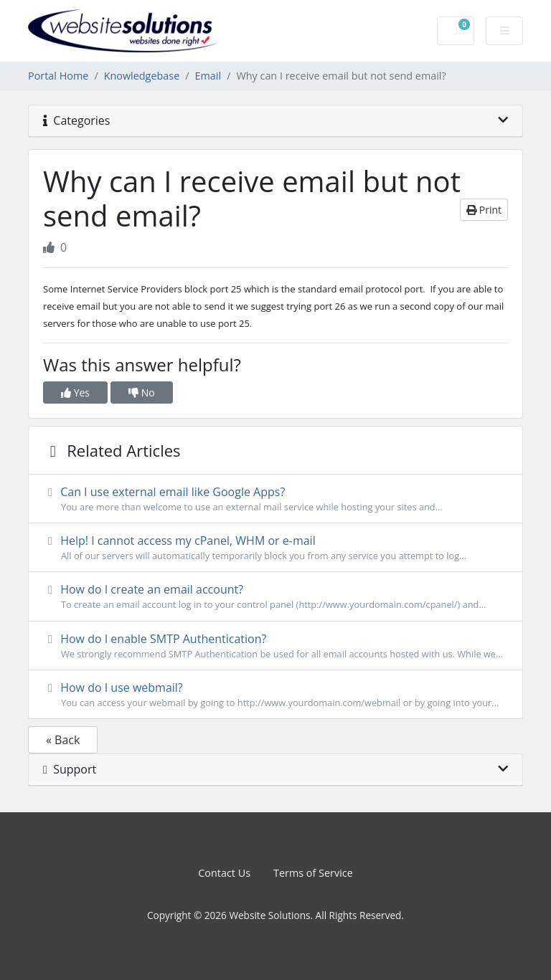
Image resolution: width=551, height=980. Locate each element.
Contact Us (224, 873)
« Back (63, 740)
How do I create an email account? (275, 596)
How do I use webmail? (275, 695)
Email (208, 76)
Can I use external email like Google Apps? (275, 499)
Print (484, 210)
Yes (75, 393)
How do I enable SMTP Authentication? (275, 646)
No (142, 393)
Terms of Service (313, 873)
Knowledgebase (142, 76)
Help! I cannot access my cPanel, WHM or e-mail (275, 548)
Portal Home (58, 76)
